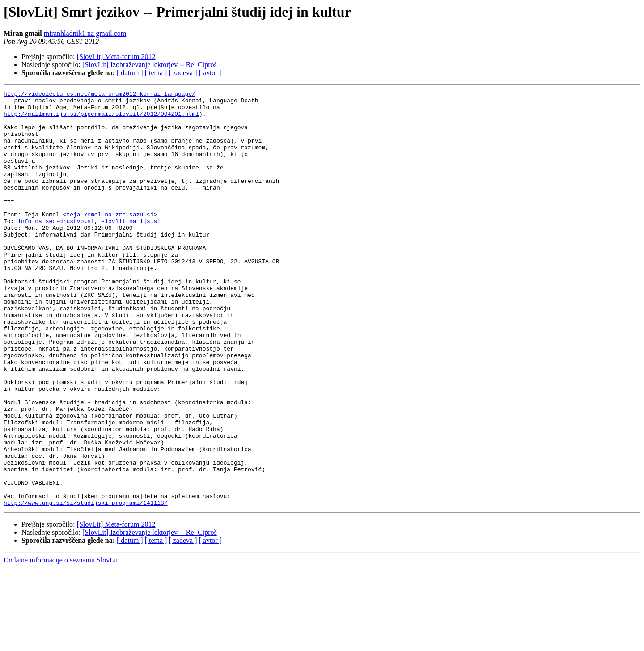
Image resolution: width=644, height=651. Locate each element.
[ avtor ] (210, 73)
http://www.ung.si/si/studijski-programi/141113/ (86, 586)
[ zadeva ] (183, 73)
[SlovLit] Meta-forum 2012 (116, 57)
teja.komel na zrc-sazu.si (110, 240)
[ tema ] (156, 73)
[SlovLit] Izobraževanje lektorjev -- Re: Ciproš (150, 65)
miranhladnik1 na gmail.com (85, 33)
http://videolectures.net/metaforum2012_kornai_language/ (100, 95)
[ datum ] (130, 73)
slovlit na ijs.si (131, 248)
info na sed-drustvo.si (56, 248)
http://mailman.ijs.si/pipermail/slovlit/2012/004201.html (101, 119)
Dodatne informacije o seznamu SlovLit (61, 643)
